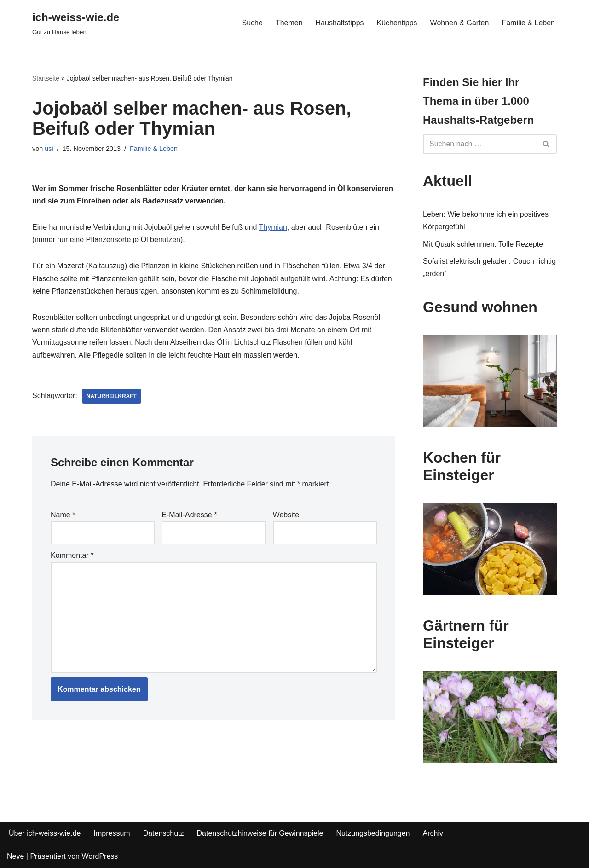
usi (49, 149)
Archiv (433, 833)
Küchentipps (397, 23)
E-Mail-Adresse (189, 515)
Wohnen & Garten (460, 23)
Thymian (273, 227)
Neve (15, 856)
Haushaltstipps (340, 23)
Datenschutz (164, 833)
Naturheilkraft (112, 396)
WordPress (100, 856)
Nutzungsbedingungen (373, 833)
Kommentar (72, 555)
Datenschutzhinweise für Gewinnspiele (260, 833)
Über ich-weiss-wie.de (45, 833)
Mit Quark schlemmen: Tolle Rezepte (483, 244)
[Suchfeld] (479, 144)
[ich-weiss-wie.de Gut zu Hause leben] (76, 23)
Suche (252, 23)
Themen (289, 23)
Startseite (46, 78)
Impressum (112, 833)
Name (63, 515)
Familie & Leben (528, 23)
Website (286, 515)
